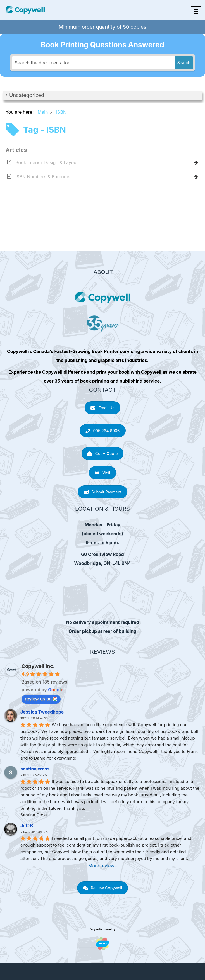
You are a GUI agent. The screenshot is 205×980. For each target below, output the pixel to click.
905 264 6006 (103, 431)
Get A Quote (103, 453)
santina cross (35, 769)
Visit (102, 473)
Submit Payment (102, 492)
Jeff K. (28, 826)
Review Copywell (102, 888)
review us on (41, 699)
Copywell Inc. (38, 666)
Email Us (102, 408)
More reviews (102, 866)
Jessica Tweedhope (42, 712)
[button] (102, 95)
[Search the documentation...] (93, 63)
